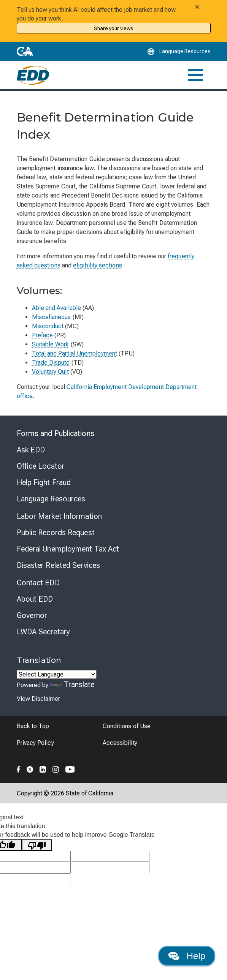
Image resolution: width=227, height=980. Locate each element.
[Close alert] (197, 7)
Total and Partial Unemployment (75, 353)
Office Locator (41, 466)
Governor (32, 615)
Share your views (113, 28)
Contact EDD (38, 583)
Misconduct (48, 326)
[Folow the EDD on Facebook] (19, 768)
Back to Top (33, 726)
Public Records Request (56, 533)
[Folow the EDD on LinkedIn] (43, 768)
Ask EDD (31, 450)
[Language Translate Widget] (57, 674)
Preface (43, 335)
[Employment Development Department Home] (33, 75)
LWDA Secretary (43, 632)
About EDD (35, 599)
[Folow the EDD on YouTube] (70, 768)
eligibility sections (98, 265)
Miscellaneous (52, 317)
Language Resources (51, 499)
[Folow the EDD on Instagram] (56, 768)
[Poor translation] (37, 845)
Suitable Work (51, 344)
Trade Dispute (51, 363)
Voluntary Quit (50, 372)
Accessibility (120, 743)
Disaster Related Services (59, 565)
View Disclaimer (38, 699)
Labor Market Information (59, 516)
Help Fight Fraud (44, 482)
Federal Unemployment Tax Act (68, 549)
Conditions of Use (127, 726)
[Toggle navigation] (195, 75)
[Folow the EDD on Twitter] (30, 768)
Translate (72, 684)
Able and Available (56, 308)
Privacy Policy (35, 743)
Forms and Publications (56, 433)
